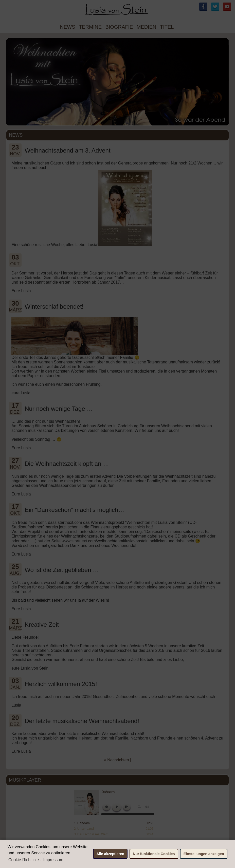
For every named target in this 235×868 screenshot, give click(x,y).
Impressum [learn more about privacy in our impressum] (53, 860)
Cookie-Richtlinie (24, 860)
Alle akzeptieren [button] (110, 854)
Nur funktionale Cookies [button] (154, 854)
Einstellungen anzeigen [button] (204, 854)
